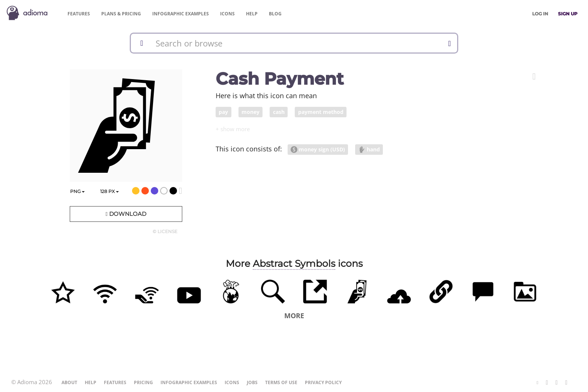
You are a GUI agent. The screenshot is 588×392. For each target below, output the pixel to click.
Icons (227, 14)
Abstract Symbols (294, 263)
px (109, 191)
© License (165, 231)
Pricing (121, 14)
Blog (275, 14)
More (294, 316)
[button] (534, 76)
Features (79, 14)
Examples (181, 14)
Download (126, 214)
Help (252, 14)
